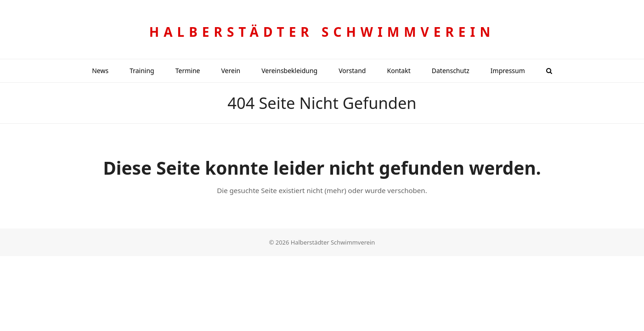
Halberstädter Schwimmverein (322, 32)
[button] (549, 71)
